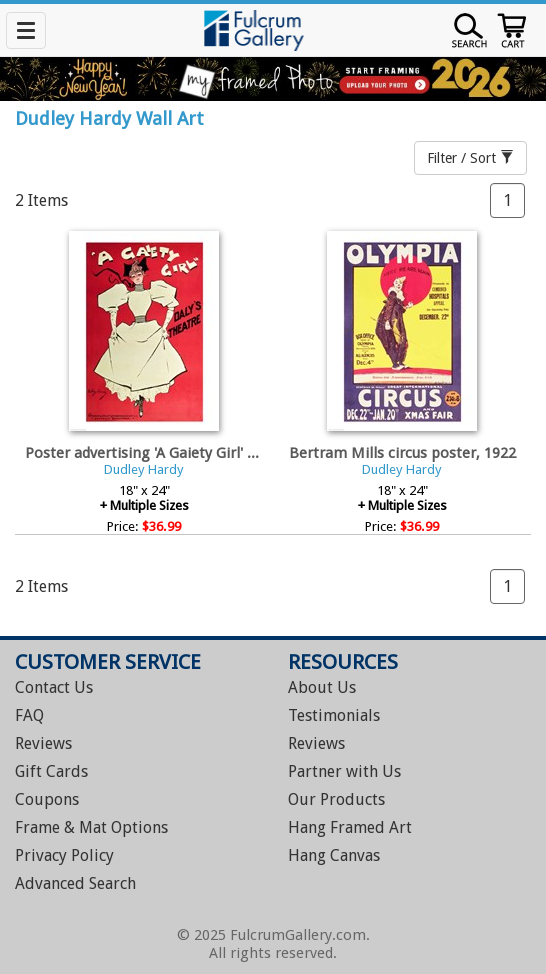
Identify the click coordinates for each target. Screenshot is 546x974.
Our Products (336, 799)
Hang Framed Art (350, 827)
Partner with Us (344, 771)
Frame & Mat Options (91, 827)
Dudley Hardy (144, 469)
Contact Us (54, 687)
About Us (322, 687)
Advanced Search (75, 883)
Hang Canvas (334, 855)
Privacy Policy (64, 855)
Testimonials (334, 715)
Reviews (43, 743)
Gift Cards (51, 771)
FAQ (29, 715)
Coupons (47, 799)
